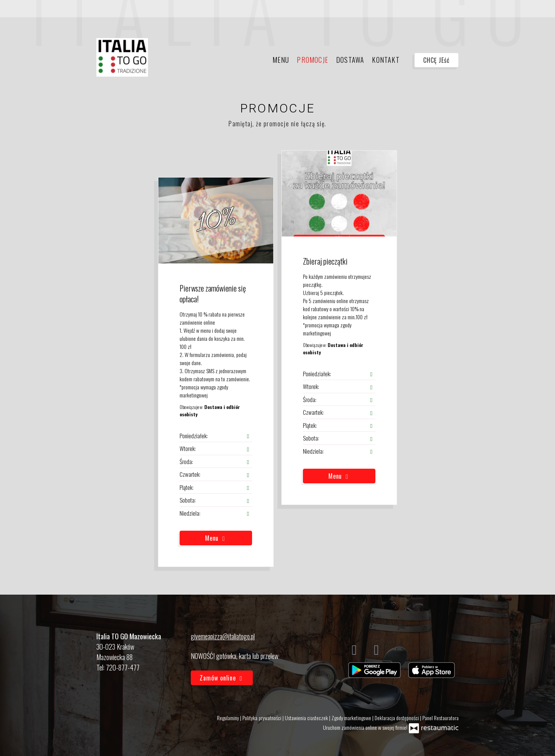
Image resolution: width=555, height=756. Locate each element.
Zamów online (222, 678)
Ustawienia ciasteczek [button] (307, 718)
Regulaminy (229, 718)
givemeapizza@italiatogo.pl (223, 636)
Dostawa (350, 60)
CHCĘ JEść (436, 60)
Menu (281, 60)
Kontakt (386, 60)
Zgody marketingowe (352, 718)
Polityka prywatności (262, 718)
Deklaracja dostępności (397, 718)
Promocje (313, 60)
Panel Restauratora (441, 718)
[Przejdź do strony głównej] (122, 57)
